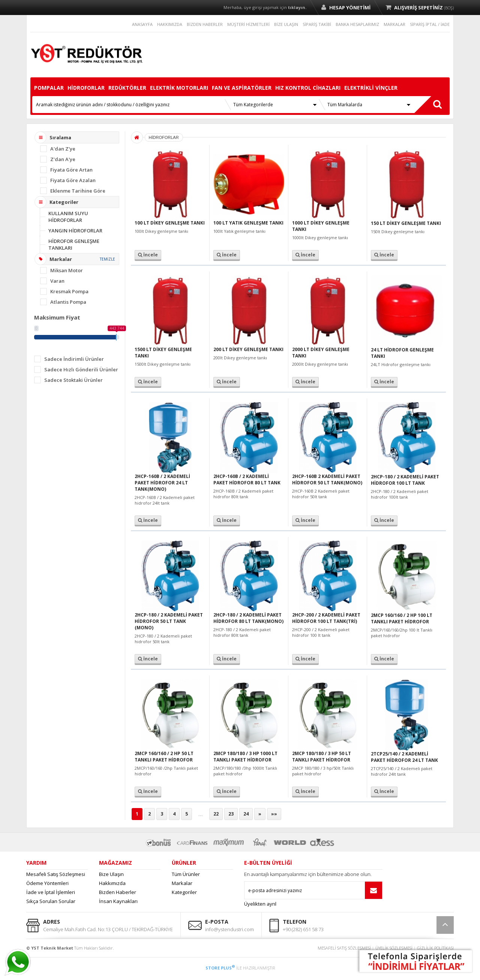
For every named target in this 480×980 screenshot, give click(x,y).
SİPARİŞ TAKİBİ (317, 24)
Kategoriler (184, 892)
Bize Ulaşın (111, 874)
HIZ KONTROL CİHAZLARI (308, 88)
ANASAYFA (142, 24)
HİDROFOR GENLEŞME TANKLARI (74, 244)
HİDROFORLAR (86, 88)
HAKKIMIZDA (170, 24)
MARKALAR (394, 24)
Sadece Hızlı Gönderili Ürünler (81, 369)
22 (216, 814)
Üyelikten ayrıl (260, 904)
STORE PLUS (220, 968)
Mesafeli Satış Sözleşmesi (56, 874)
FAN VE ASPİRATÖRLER (242, 88)
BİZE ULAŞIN (286, 24)
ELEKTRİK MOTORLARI (179, 88)
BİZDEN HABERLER (205, 24)
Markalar (182, 883)
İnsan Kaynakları (118, 901)
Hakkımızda (112, 883)
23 (231, 814)
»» (274, 814)
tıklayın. (297, 7)
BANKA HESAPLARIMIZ (357, 24)
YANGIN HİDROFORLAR (75, 231)
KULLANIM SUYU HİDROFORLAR (68, 217)
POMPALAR (49, 88)
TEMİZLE (107, 259)
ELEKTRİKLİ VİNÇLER (371, 88)
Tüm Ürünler (186, 874)
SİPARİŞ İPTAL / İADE (430, 24)
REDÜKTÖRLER (127, 88)
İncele (148, 255)
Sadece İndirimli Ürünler (74, 359)
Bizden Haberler (118, 892)
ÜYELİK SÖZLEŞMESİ (394, 948)
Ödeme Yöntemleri (47, 883)
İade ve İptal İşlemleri (51, 892)
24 (246, 814)
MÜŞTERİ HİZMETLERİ (248, 24)
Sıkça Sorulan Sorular (51, 901)
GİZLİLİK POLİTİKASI (435, 948)
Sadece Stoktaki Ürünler (73, 380)
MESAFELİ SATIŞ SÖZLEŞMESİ (344, 948)
